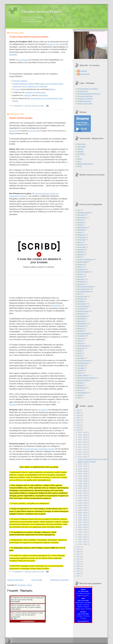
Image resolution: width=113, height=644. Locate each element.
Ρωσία (80, 351)
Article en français (83, 380)
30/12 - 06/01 (83, 432)
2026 (78, 410)
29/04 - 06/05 (83, 513)
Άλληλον (80, 220)
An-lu (79, 161)
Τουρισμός (81, 365)
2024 (78, 415)
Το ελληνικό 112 (83, 91)
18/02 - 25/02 (83, 530)
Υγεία (79, 373)
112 (79, 210)
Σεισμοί (80, 353)
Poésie (80, 395)
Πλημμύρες (81, 338)
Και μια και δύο (82, 296)
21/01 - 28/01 (83, 539)
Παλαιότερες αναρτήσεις (59, 580)
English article (82, 388)
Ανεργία (80, 225)
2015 (78, 552)
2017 (78, 547)
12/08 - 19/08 (83, 483)
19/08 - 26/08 (83, 481)
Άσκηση (80, 242)
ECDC (48, 209)
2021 (78, 423)
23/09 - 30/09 (83, 471)
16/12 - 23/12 (83, 437)
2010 (78, 564)
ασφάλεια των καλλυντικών (35, 92)
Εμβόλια (80, 274)
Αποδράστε (81, 235)
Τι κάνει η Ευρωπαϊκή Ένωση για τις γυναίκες (29, 37)
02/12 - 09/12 (83, 442)
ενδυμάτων (27, 95)
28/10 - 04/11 (83, 454)
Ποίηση (80, 341)
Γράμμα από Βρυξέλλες (85, 96)
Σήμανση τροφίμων (20, 81)
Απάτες (80, 232)
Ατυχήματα (81, 245)
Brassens (80, 385)
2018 (78, 430)
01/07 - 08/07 (83, 491)
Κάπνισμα (81, 299)
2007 (78, 571)
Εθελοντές (81, 264)
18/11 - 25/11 (83, 447)
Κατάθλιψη (81, 301)
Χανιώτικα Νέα (32, 131)
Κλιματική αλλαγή (83, 311)
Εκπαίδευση (81, 269)
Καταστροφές (82, 304)
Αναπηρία (81, 222)
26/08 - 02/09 (83, 479)
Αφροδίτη (80, 151)
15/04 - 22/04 (83, 518)
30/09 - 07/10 (83, 469)
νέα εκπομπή (42, 410)
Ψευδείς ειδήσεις (83, 375)
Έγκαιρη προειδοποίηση (85, 259)
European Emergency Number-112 (89, 94)
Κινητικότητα (81, 309)
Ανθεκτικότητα (82, 227)
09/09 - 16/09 (83, 474)
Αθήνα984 (13, 55)
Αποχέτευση (81, 240)
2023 (78, 418)
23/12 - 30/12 (83, 435)
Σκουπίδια (81, 358)
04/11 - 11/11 (83, 452)
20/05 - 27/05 (83, 505)
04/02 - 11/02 (83, 535)
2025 (78, 413)
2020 (78, 425)
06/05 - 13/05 (83, 510)
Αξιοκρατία (81, 230)
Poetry (80, 397)
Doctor (80, 166)
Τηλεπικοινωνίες (83, 363)
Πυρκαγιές (81, 348)
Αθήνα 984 (81, 215)
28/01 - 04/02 (83, 537)
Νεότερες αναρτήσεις (15, 580)
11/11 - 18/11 (83, 449)
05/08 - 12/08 (83, 486)
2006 (78, 573)
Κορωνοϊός (81, 314)
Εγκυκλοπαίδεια (83, 262)
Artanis (80, 159)
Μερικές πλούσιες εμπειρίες (21, 118)
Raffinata (80, 149)
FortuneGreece (82, 393)
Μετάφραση (81, 326)
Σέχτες (80, 356)
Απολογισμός (82, 237)
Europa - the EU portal (85, 104)
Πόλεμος (80, 343)
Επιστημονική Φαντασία (85, 286)
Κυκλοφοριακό (82, 316)
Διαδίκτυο (81, 252)
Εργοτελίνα (81, 154)
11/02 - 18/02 (83, 532)
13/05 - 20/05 (83, 508)
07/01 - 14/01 (83, 544)
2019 (78, 428)
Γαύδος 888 (81, 247)
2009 (78, 566)
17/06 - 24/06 (83, 496)
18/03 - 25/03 (83, 525)
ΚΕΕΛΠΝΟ (56, 306)
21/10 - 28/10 (83, 457)
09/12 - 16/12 (83, 440)
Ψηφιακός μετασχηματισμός (86, 378)
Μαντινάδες (81, 321)
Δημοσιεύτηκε (14, 131)
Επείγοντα (81, 284)
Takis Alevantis (85, 74)
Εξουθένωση (82, 282)
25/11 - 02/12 (83, 444)
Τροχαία (80, 370)
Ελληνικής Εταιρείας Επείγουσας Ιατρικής (39, 449)
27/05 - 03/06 (83, 503)
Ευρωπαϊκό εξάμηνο (84, 291)
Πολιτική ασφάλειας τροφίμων (24, 84)
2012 (78, 559)
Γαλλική (17, 89)
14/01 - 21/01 (83, 542)
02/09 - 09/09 (83, 476)
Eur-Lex (80, 390)
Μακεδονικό (81, 319)
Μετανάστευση (82, 323)
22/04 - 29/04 (83, 515)
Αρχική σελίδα (37, 580)
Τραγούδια (81, 368)
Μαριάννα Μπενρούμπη (85, 164)
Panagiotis (84, 71)
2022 (78, 420)
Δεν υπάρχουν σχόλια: (37, 106)
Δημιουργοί (81, 249)
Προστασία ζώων (83, 346)
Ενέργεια (80, 277)
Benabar (80, 383)
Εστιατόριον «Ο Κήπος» (85, 99)
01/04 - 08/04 (83, 520)
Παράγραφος (82, 147)
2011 (78, 561)
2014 (78, 554)
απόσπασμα (23, 60)
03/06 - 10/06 (83, 501)
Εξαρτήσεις (81, 279)
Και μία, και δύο (53, 44)
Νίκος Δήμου (82, 144)
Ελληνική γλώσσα (83, 272)
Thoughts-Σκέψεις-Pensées (41, 12)
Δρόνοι (80, 257)
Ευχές (79, 294)
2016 (78, 549)
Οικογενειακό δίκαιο (84, 333)
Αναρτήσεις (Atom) (25, 585)
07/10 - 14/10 (83, 466)
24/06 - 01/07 (83, 493)
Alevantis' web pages (84, 101)
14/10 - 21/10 (83, 464)
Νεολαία (80, 331)
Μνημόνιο (81, 328)
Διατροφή (80, 254)
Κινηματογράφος (83, 306)
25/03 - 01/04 (83, 522)
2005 (78, 576)
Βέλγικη (52, 89)
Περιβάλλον (81, 336)
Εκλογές (80, 267)
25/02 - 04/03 (83, 527)
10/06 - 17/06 (83, 498)
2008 (78, 569)
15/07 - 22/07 (83, 488)
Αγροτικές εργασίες (84, 212)
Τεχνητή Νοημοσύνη (84, 360)
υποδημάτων (43, 95)
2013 (78, 557)
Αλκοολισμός (82, 217)
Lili (78, 156)
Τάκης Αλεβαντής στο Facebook (88, 89)
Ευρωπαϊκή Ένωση (84, 289)
